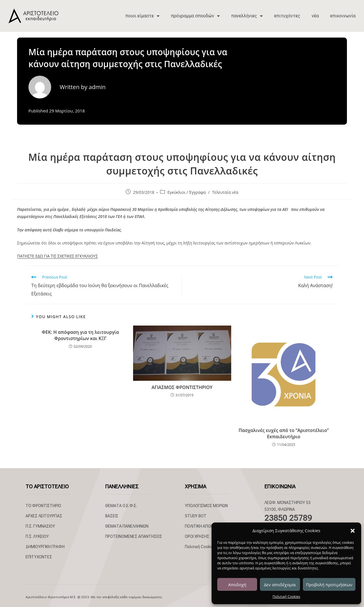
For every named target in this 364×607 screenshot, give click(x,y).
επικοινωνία (343, 16)
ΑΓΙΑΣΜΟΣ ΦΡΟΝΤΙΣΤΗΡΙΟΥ (182, 387)
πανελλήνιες (247, 16)
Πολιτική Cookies (287, 597)
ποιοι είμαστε (142, 16)
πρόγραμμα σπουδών (195, 16)
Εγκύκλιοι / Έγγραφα (187, 192)
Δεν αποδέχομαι (280, 585)
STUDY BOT (196, 516)
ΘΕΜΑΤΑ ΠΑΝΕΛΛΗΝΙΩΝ (127, 526)
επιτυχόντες (287, 16)
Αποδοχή (237, 585)
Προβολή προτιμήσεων (329, 585)
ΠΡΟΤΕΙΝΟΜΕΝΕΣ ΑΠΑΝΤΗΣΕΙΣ (134, 536)
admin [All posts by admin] (97, 87)
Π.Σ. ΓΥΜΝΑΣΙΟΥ (40, 526)
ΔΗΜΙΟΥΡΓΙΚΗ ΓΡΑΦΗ (45, 547)
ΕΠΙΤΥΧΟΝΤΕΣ (39, 557)
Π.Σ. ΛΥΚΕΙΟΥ (37, 536)
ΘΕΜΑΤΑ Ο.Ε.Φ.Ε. (121, 506)
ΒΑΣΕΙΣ (112, 516)
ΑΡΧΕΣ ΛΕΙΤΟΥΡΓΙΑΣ (44, 516)
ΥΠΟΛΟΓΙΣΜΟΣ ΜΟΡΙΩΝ (206, 506)
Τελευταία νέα (225, 192)
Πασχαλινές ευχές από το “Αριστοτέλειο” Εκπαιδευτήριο (284, 433)
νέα (315, 16)
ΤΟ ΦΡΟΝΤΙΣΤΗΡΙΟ (43, 506)
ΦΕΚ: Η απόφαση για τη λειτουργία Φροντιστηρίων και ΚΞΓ (80, 335)
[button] (353, 531)
